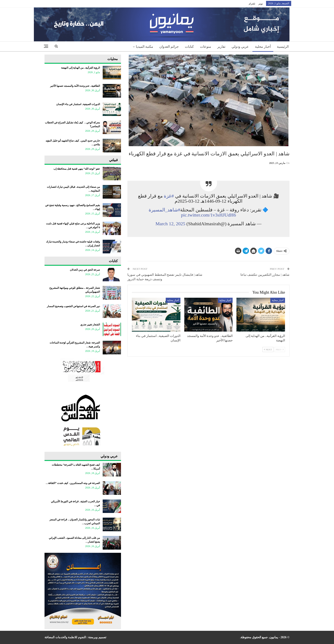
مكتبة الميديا (145, 47)
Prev (280, 349)
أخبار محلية (263, 47)
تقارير (221, 47)
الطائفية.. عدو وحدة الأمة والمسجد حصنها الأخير (75, 86)
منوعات (206, 47)
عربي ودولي (240, 47)
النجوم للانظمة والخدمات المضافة (65, 637)
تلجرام (252, 4)
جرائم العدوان (169, 47)
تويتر (261, 4)
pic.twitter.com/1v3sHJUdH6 (209, 215)
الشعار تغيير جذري (90, 325)
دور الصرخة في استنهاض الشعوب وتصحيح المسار (73, 306)
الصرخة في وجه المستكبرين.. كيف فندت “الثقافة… (73, 483)
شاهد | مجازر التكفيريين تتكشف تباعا (265, 275)
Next (268, 349)
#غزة (169, 196)
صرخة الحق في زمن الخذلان (85, 270)
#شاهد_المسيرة (164, 210)
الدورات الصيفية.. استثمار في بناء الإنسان (78, 104)
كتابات (189, 47)
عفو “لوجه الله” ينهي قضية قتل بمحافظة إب (77, 169)
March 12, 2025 (170, 224)
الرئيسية (283, 47)
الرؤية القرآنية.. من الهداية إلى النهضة (81, 68)
